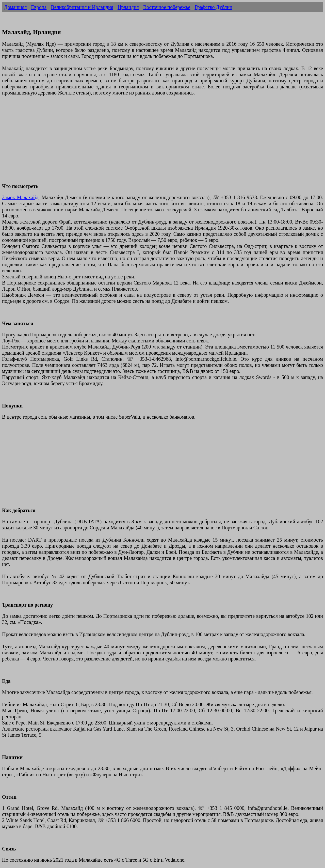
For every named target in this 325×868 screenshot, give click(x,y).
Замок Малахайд (20, 197)
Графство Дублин (213, 7)
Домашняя (15, 7)
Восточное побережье (167, 7)
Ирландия (128, 7)
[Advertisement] (154, 143)
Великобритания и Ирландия (82, 7)
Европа (39, 7)
